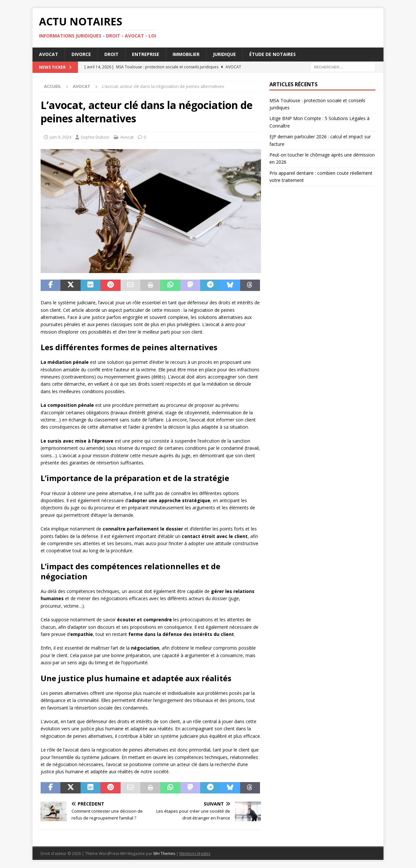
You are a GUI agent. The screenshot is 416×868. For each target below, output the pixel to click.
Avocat (49, 54)
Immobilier (186, 54)
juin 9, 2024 (60, 137)
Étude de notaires (273, 54)
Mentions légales (195, 854)
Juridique (224, 54)
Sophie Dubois (95, 137)
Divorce (81, 54)
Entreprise (146, 54)
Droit (111, 54)
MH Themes (164, 854)
